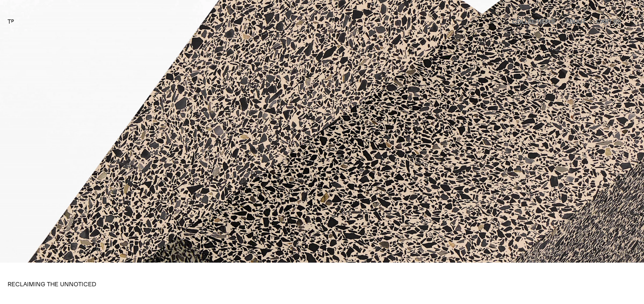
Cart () (608, 21)
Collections (534, 21)
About (576, 21)
